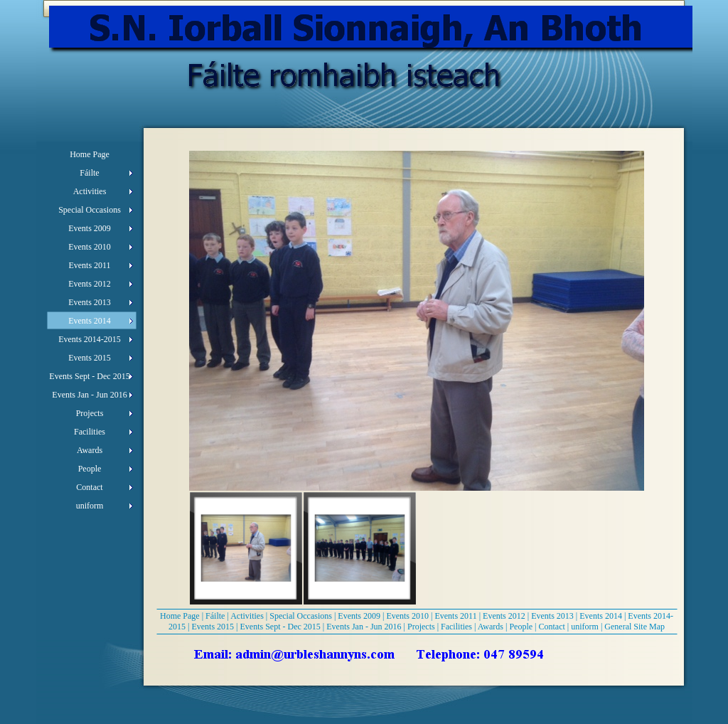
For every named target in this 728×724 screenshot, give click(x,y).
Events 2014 (601, 616)
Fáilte (215, 616)
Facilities (456, 627)
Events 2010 (407, 616)
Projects (421, 627)
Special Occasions (301, 616)
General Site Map (635, 627)
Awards (491, 627)
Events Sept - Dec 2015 (280, 627)
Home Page (180, 616)
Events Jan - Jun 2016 (364, 627)
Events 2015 (213, 627)
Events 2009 (359, 616)
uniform (585, 627)
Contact (552, 627)
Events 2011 (455, 616)
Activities (247, 616)
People (521, 627)
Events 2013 (552, 616)
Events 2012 (504, 616)
